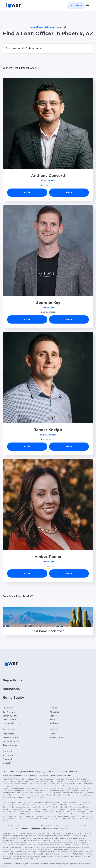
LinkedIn (7, 763)
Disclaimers (73, 772)
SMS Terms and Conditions (13, 775)
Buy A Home (9, 712)
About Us (54, 712)
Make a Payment (11, 741)
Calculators (8, 734)
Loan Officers (36, 27)
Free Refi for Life (11, 723)
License (6, 772)
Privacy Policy (21, 772)
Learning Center (11, 738)
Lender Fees (62, 772)
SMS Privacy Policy (31, 775)
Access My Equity (11, 720)
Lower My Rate (10, 716)
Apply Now (76, 6)
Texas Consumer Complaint (61, 775)
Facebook (8, 759)
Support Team (57, 738)
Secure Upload (10, 745)
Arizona (49, 27)
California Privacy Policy (36, 772)
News (52, 720)
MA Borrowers (44, 775)
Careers (53, 716)
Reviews (54, 723)
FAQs (52, 734)
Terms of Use (51, 772)
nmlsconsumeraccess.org (32, 828)
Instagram (8, 756)
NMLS (12, 772)
